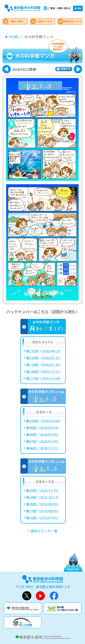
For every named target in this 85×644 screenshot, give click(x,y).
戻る (78, 69)
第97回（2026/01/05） (43, 441)
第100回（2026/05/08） (44, 421)
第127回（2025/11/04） (44, 378)
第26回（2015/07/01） (43, 518)
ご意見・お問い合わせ (59, 8)
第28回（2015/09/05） (43, 504)
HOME (14, 37)
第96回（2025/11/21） (43, 448)
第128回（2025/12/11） (44, 372)
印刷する (64, 69)
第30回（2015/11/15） (43, 491)
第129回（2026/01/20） (44, 365)
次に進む (7, 69)
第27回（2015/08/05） (43, 511)
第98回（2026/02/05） (43, 435)
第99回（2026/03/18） (43, 428)
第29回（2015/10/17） (43, 497)
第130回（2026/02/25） (44, 358)
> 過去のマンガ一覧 (43, 531)
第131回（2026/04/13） (44, 351)
